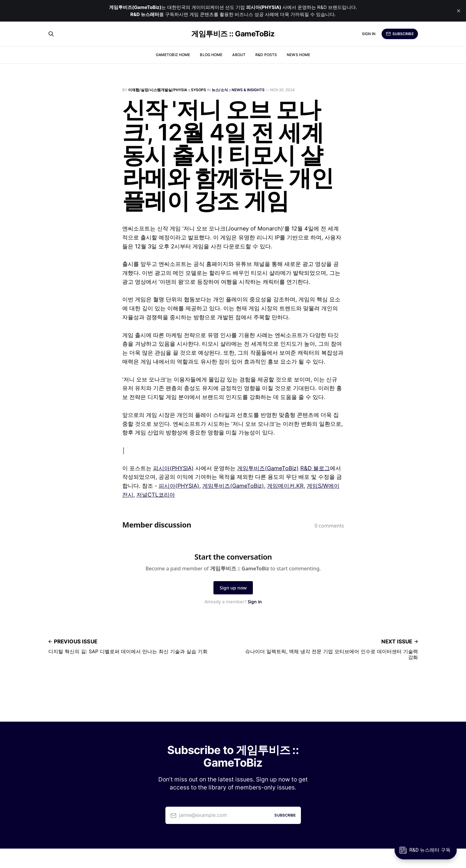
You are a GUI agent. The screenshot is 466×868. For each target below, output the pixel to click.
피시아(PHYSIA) (173, 468)
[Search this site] (51, 34)
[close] (459, 11)
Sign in (369, 34)
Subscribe (400, 34)
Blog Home (211, 55)
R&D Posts (266, 55)
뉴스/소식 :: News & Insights (238, 90)
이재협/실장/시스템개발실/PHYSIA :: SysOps (167, 90)
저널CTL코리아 (156, 495)
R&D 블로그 (315, 468)
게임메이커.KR (285, 486)
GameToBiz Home (173, 55)
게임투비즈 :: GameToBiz (233, 34)
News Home (298, 55)
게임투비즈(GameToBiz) (268, 468)
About (239, 55)
